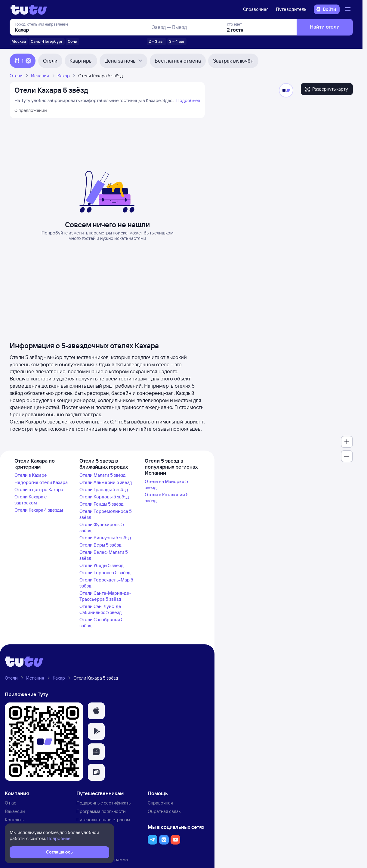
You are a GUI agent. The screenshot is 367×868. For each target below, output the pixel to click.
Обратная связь (164, 811)
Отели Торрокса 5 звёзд (105, 573)
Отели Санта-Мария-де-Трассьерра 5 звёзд (105, 596)
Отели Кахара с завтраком (31, 500)
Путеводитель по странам (103, 820)
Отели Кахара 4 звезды (39, 510)
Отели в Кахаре (31, 475)
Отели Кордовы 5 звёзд (104, 497)
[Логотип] (29, 9)
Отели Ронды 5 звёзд (102, 504)
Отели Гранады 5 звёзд (104, 490)
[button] (96, 711)
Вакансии (15, 811)
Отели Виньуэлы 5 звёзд (105, 538)
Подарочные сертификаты (104, 803)
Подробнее (188, 100)
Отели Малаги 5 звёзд (103, 475)
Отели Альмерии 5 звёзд (106, 482)
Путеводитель (291, 9)
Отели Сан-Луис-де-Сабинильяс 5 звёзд (101, 609)
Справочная (256, 9)
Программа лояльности (101, 811)
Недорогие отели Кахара (41, 482)
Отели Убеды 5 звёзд (102, 565)
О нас (11, 803)
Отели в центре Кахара (39, 490)
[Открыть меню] (349, 9)
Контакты (15, 820)
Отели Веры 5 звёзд (100, 545)
